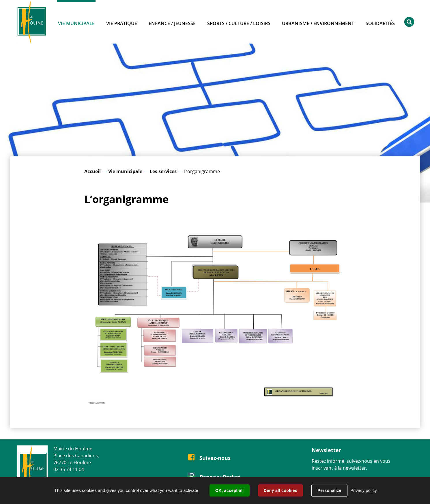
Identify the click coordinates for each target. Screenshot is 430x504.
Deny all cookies (281, 490)
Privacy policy (364, 490)
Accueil (92, 171)
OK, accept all (229, 490)
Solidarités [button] (380, 23)
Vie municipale (125, 171)
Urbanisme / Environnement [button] (318, 23)
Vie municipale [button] (76, 23)
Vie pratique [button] (122, 23)
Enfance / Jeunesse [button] (172, 23)
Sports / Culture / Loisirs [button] (239, 23)
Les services (163, 171)
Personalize (329, 490)
